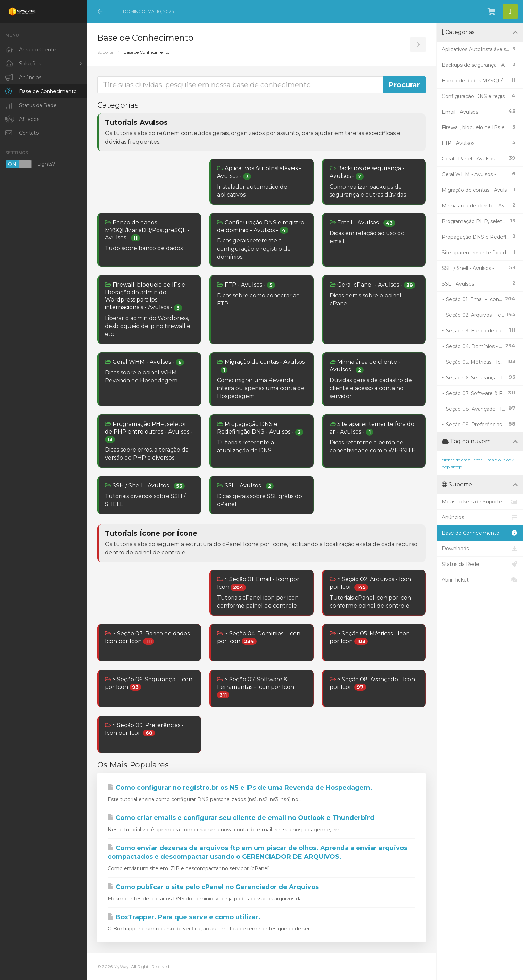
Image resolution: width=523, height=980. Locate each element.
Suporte (105, 52)
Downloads (480, 549)
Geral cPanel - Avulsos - (372, 285)
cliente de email (457, 460)
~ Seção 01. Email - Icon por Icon (258, 583)
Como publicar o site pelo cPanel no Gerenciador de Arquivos (213, 887)
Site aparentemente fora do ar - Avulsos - (372, 428)
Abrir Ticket (480, 580)
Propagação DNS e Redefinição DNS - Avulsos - (260, 428)
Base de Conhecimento (480, 533)
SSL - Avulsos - (245, 486)
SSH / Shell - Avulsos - (145, 486)
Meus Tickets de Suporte (480, 502)
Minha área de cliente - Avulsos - (365, 366)
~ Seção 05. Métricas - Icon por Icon (370, 637)
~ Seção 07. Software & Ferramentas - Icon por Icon (256, 687)
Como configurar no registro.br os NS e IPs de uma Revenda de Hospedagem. (240, 788)
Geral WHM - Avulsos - (144, 362)
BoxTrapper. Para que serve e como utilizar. (184, 917)
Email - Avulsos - (362, 223)
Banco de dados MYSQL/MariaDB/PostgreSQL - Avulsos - (147, 230)
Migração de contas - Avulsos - (261, 366)
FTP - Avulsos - (246, 285)
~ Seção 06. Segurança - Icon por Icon (149, 683)
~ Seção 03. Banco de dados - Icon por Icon (149, 637)
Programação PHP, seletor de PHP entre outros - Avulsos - (149, 432)
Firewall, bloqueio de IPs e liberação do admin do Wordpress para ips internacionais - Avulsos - (145, 296)
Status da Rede (480, 564)
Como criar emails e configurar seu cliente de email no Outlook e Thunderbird (241, 818)
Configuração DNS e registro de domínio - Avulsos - (261, 227)
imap (492, 460)
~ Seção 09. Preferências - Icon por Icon (144, 729)
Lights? (30, 164)
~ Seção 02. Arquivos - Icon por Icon (370, 583)
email (479, 460)
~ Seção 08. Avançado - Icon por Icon (372, 683)
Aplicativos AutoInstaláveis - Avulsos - (259, 172)
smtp (456, 467)
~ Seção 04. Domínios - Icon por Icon (259, 637)
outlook (506, 460)
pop (446, 467)
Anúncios (480, 517)
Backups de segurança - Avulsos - (367, 172)
